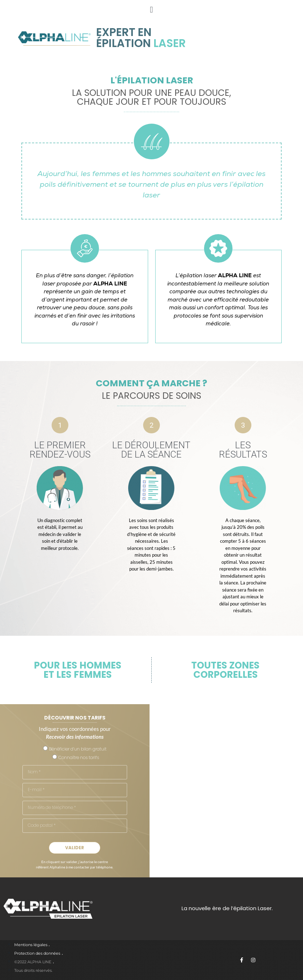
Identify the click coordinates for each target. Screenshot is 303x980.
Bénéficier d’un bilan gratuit (78, 749)
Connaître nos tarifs (79, 757)
